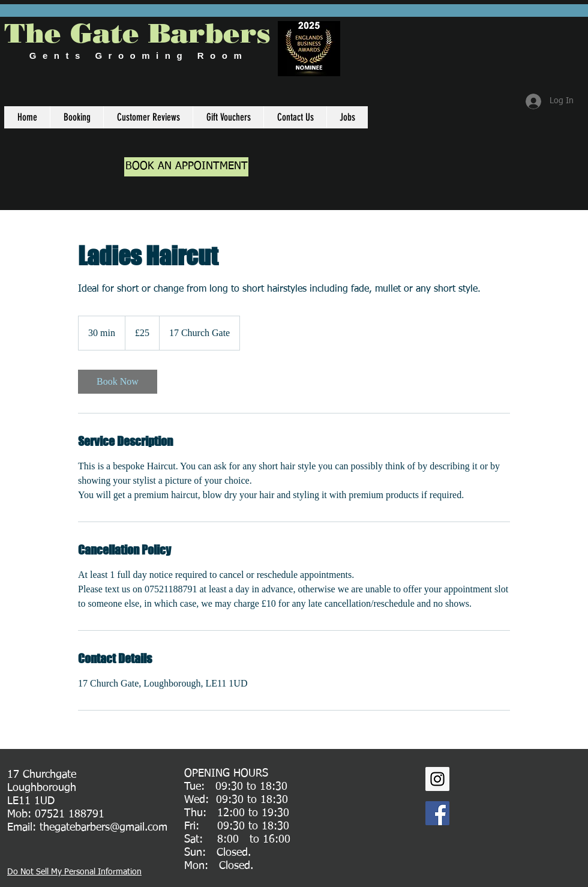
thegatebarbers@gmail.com (103, 828)
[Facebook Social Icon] (437, 813)
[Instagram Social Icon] (437, 779)
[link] (118, 382)
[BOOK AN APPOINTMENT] (186, 167)
